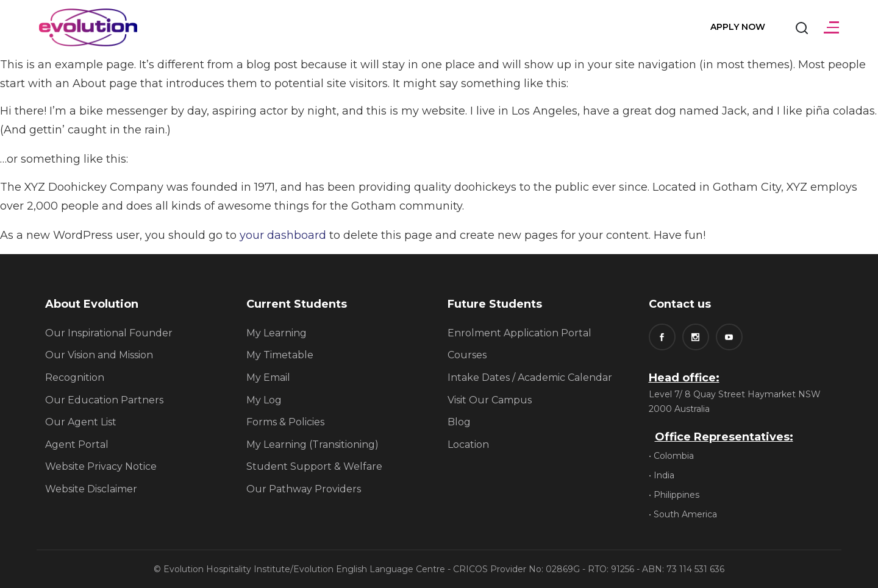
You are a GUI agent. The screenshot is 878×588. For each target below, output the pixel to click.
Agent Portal (77, 445)
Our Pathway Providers (304, 489)
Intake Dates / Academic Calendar (530, 377)
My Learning (277, 333)
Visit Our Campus (490, 400)
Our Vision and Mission (99, 355)
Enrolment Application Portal (519, 333)
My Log (264, 400)
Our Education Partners (104, 400)
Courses (467, 355)
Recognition (75, 377)
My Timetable (280, 355)
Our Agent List (81, 422)
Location (468, 445)
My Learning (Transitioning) (312, 445)
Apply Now (738, 27)
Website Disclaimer (91, 489)
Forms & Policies (285, 422)
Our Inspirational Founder (109, 333)
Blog (459, 422)
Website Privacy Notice (101, 466)
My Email (268, 377)
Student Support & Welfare (314, 466)
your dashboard (283, 235)
